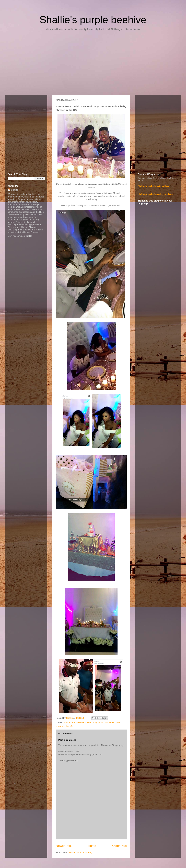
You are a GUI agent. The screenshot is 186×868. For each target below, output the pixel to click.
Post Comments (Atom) (81, 853)
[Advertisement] (93, 64)
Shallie (15, 190)
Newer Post (64, 846)
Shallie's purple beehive (93, 20)
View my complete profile (20, 236)
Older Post (120, 846)
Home (92, 846)
